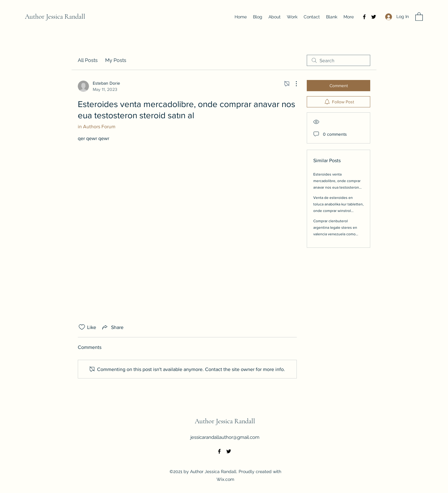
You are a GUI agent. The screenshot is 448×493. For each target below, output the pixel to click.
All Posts (88, 60)
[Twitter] (374, 17)
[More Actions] (293, 84)
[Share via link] (112, 327)
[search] (338, 60)
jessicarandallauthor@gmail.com (225, 437)
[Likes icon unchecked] (82, 327)
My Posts (116, 60)
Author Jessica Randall (55, 16)
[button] (419, 16)
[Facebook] (364, 17)
